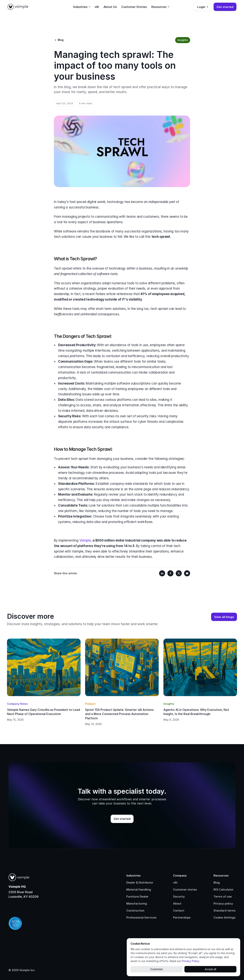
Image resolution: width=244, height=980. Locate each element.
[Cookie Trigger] (225, 917)
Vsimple (85, 540)
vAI (175, 882)
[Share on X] (179, 573)
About (177, 903)
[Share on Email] (187, 573)
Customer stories (185, 889)
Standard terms (225, 910)
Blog (217, 882)
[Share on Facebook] (170, 573)
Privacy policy (223, 903)
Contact (179, 910)
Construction (135, 910)
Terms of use (223, 896)
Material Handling (139, 889)
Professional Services (141, 917)
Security (179, 896)
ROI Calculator (223, 889)
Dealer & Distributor (140, 882)
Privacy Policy (190, 961)
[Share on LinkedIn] (162, 573)
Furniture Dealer (137, 896)
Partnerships (182, 917)
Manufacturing (137, 903)
